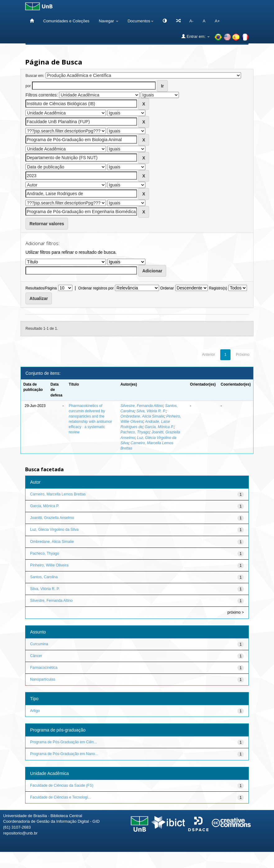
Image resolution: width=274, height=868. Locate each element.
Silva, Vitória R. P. (151, 411)
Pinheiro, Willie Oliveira (49, 565)
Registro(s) (218, 288)
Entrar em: (196, 36)
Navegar (109, 21)
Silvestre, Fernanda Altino (142, 406)
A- (192, 21)
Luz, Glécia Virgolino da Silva (54, 530)
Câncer (36, 656)
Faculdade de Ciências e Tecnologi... (61, 797)
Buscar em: (35, 76)
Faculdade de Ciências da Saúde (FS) (62, 785)
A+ (217, 21)
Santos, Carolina (44, 577)
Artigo (35, 711)
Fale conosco (237, 861)
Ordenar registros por (96, 288)
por (28, 86)
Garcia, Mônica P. (159, 427)
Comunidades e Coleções (66, 21)
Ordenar (167, 288)
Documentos (141, 21)
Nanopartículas (43, 679)
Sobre (264, 861)
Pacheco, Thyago (135, 432)
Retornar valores (47, 224)
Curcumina (39, 644)
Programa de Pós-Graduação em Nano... (64, 754)
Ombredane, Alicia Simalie (142, 416)
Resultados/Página (41, 288)
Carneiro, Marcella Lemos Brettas (58, 494)
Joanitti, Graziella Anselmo (52, 518)
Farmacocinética (44, 668)
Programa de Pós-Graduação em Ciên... (64, 742)
